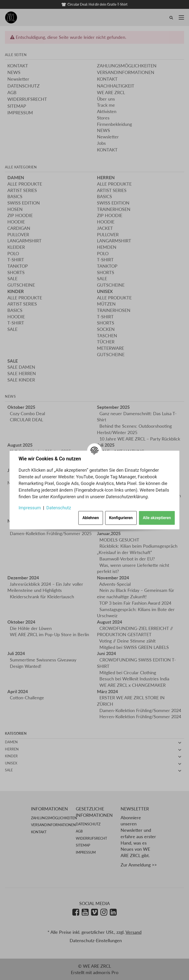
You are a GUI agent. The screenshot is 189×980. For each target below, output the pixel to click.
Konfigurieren (121, 518)
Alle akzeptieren (157, 518)
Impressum (30, 508)
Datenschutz (59, 508)
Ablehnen (91, 518)
